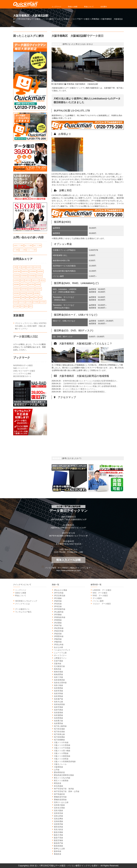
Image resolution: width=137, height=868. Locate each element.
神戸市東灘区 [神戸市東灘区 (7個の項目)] (36, 300)
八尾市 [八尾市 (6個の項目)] (19, 267)
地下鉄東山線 (59, 734)
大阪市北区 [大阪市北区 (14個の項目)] (42, 279)
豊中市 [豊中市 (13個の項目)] (31, 305)
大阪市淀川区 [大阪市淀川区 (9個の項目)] (31, 288)
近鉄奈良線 (58, 813)
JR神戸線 (58, 625)
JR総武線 (58, 634)
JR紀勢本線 (59, 628)
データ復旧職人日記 (26, 335)
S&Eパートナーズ (20, 366)
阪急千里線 (58, 838)
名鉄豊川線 (58, 721)
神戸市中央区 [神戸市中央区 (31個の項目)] (22, 300)
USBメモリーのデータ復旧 (24, 369)
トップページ (56, 7)
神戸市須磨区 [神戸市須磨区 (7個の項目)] (16, 305)
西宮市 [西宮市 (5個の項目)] (27, 305)
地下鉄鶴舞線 (59, 740)
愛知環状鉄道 (59, 772)
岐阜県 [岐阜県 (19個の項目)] (27, 296)
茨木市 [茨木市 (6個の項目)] (22, 305)
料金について (89, 7)
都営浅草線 (58, 827)
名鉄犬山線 (58, 702)
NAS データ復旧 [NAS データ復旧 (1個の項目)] (28, 245)
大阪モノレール (60, 764)
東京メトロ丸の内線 (62, 778)
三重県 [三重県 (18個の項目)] (15, 267)
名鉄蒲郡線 (58, 715)
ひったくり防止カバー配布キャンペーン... (80, 389)
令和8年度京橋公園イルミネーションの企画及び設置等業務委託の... (90, 381)
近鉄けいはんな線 (61, 802)
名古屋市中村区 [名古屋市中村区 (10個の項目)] (37, 267)
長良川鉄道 (58, 830)
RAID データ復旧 (100, 596)
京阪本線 (58, 664)
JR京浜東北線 (60, 596)
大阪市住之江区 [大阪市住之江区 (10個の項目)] (35, 279)
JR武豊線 (58, 623)
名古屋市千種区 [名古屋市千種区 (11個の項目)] (17, 271)
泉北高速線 (58, 786)
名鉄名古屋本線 (60, 683)
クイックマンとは (22, 604)
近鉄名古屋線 (59, 808)
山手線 (57, 770)
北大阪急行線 (59, 666)
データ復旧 (96, 36)
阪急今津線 (58, 835)
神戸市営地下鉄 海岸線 (64, 789)
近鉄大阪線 (58, 810)
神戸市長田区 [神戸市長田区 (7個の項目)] (43, 300)
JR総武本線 (59, 631)
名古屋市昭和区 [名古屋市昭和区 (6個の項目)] (33, 271)
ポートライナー (60, 655)
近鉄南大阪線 (59, 805)
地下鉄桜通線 (59, 737)
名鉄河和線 (58, 693)
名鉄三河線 (58, 677)
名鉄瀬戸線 (58, 699)
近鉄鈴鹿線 (58, 821)
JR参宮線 (58, 601)
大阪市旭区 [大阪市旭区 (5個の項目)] (38, 284)
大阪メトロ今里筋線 (62, 745)
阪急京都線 (58, 832)
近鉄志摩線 (58, 819)
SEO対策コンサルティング (26, 601)
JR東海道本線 (60, 617)
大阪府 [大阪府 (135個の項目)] (23, 296)
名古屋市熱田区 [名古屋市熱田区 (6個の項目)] (24, 275)
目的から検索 (21, 593)
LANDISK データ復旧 (102, 590)
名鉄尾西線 (58, 688)
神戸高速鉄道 (59, 794)
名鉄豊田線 (58, 723)
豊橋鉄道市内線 (60, 797)
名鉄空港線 (58, 707)
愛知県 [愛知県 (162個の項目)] (32, 296)
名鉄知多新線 (59, 704)
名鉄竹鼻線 (58, 710)
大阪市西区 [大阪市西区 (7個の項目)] (23, 292)
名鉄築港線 (58, 713)
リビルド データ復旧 (102, 604)
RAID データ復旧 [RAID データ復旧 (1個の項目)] (37, 245)
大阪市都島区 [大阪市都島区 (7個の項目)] (37, 292)
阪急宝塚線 (58, 840)
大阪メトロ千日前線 (62, 748)
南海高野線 (58, 674)
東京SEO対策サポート (22, 374)
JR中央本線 (59, 593)
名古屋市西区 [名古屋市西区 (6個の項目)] (16, 279)
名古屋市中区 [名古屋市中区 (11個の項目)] (29, 267)
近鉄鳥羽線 (58, 824)
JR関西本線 (59, 636)
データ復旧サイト (22, 609)
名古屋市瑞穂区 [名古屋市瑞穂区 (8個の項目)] (32, 275)
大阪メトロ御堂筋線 (62, 756)
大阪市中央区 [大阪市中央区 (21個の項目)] (28, 279)
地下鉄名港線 (59, 732)
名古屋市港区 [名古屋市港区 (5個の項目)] (16, 275)
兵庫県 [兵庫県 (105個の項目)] (24, 267)
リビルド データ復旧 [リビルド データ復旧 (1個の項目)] (31, 250)
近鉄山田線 (58, 816)
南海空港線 (58, 672)
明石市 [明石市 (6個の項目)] (36, 296)
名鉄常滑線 (58, 691)
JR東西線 (58, 620)
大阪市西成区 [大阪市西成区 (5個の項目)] (30, 292)
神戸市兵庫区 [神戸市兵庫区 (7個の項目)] (29, 300)
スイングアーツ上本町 (22, 372)
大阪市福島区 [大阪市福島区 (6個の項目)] (16, 292)
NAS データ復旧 (100, 593)
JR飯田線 (58, 642)
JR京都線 (58, 598)
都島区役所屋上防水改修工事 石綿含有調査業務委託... (85, 392)
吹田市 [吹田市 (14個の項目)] (22, 279)
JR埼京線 (58, 606)
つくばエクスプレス (62, 650)
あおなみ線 (58, 647)
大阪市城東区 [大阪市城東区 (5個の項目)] (16, 284)
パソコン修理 (98, 601)
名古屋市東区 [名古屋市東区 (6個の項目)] (40, 271)
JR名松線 (58, 604)
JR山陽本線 (59, 612)
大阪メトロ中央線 (61, 742)
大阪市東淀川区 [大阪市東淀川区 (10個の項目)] (17, 288)
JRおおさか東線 (60, 590)
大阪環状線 (58, 767)
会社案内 (104, 7)
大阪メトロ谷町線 (61, 759)
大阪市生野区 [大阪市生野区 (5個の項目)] (38, 288)
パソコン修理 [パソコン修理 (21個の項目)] (23, 250)
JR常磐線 (58, 615)
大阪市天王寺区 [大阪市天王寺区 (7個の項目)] (24, 284)
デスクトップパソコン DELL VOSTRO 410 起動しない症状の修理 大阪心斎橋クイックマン (31, 324)
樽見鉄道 (58, 783)
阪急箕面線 (58, 846)
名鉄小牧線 (58, 685)
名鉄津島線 (58, 696)
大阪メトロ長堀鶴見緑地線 (65, 761)
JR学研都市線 (60, 609)
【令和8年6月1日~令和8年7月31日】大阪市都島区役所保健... (87, 384)
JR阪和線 (58, 639)
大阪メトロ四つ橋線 (62, 751)
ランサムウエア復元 (23, 612)
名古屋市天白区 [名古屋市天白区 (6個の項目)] (25, 271)
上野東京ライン (60, 658)
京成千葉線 (58, 661)
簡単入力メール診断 (68, 560)
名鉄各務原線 (59, 680)
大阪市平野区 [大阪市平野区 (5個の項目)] (31, 284)
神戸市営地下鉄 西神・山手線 (67, 791)
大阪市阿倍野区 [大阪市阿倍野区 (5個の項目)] (17, 296)
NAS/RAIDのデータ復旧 (23, 363)
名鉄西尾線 (58, 718)
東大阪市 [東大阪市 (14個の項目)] (16, 300)
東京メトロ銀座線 (61, 781)
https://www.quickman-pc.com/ (68, 570)
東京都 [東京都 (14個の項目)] (40, 296)
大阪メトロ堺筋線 (61, 753)
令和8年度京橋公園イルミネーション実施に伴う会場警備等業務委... (90, 386)
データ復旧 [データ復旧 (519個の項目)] (16, 250)
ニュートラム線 (60, 653)
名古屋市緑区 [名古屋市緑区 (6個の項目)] (39, 275)
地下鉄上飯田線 (60, 726)
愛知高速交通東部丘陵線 (64, 775)
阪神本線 (58, 851)
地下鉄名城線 (59, 729)
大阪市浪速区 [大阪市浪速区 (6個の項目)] (24, 288)
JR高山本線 (59, 645)
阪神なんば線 (59, 849)
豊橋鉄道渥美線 (60, 800)
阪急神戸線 (58, 843)
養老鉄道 (58, 854)
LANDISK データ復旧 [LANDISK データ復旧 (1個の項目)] (18, 245)
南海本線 (58, 669)
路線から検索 (73, 7)
